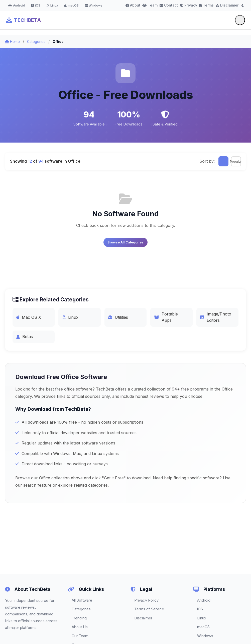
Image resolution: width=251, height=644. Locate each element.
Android (17, 5)
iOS (36, 5)
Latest (223, 161)
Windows (94, 5)
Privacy (189, 5)
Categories (36, 42)
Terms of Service (149, 609)
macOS (71, 5)
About (133, 5)
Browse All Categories (125, 242)
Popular (236, 161)
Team (150, 5)
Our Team (80, 636)
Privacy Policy (146, 600)
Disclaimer (227, 5)
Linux (52, 5)
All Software (82, 600)
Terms (206, 5)
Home (12, 42)
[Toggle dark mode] (243, 6)
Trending (79, 618)
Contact (169, 5)
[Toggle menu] (240, 20)
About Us (80, 627)
